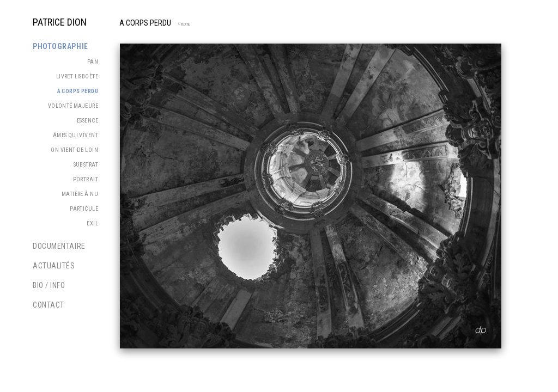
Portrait (86, 179)
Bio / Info (49, 285)
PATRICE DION (60, 22)
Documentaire (59, 246)
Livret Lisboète (77, 76)
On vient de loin (74, 150)
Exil (92, 223)
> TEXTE (182, 24)
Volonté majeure (73, 106)
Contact (48, 305)
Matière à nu (80, 194)
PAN (93, 62)
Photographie (60, 46)
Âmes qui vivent (75, 135)
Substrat (86, 165)
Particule (84, 209)
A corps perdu (145, 23)
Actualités (54, 266)
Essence (87, 121)
